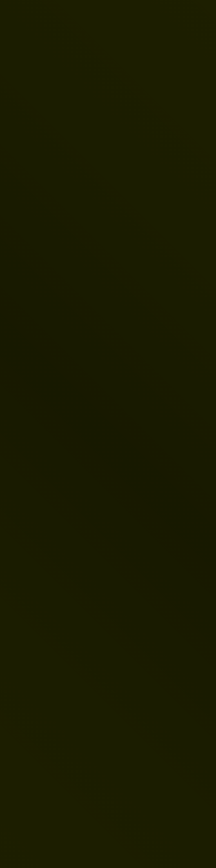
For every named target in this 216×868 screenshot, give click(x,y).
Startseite (34, 394)
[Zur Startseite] (23, 9)
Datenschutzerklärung (35, 640)
